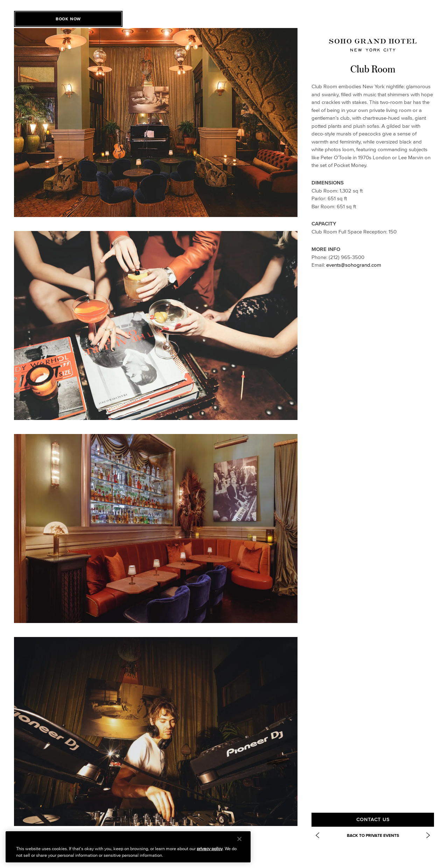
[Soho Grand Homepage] (373, 45)
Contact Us (373, 820)
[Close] (239, 839)
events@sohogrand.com (354, 265)
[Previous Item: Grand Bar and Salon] (317, 835)
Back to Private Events (373, 835)
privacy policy (210, 849)
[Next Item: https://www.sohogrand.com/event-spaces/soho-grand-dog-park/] (428, 835)
